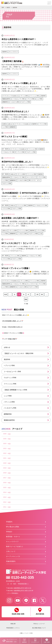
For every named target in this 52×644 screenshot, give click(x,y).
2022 (5, 453)
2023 (5, 448)
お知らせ (7, 347)
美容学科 (7, 359)
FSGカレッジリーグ (39, 624)
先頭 (6, 294)
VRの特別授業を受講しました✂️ (13, 321)
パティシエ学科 (9, 402)
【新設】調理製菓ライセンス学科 (16, 390)
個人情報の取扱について (39, 628)
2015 (5, 487)
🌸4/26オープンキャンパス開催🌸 (13, 333)
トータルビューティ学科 (12, 372)
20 (37, 294)
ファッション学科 (10, 384)
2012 (5, 502)
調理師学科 (8, 414)
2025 (5, 439)
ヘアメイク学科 (9, 365)
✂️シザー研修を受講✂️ (10, 339)
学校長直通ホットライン (13, 628)
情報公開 (13, 624)
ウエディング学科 (10, 378)
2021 (5, 458)
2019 (5, 468)
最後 (26, 299)
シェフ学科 (8, 396)
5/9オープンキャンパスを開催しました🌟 (16, 315)
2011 (5, 507)
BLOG (8, 8)
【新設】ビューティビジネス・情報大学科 (19, 353)
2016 (5, 483)
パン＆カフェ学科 (10, 408)
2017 (5, 478)
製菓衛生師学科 (9, 420)
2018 (5, 473)
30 (42, 294)
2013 (5, 497)
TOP (3, 8)
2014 (5, 492)
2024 (5, 443)
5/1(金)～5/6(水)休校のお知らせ (12, 327)
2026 (5, 434)
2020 (5, 463)
